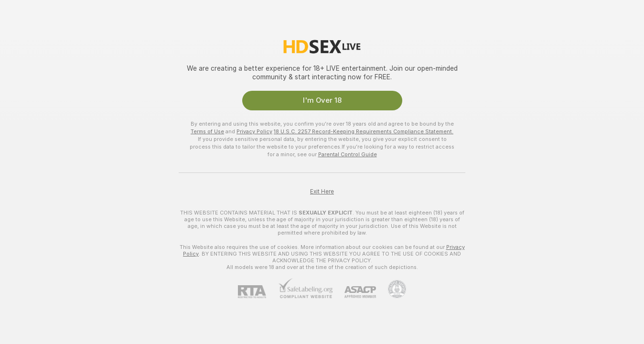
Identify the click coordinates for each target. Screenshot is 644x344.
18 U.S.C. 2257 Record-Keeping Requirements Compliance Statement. (364, 131)
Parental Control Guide (348, 154)
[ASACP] (354, 292)
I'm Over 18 (322, 100)
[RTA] (258, 292)
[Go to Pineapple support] (391, 289)
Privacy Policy (254, 131)
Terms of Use (207, 131)
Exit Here (322, 192)
